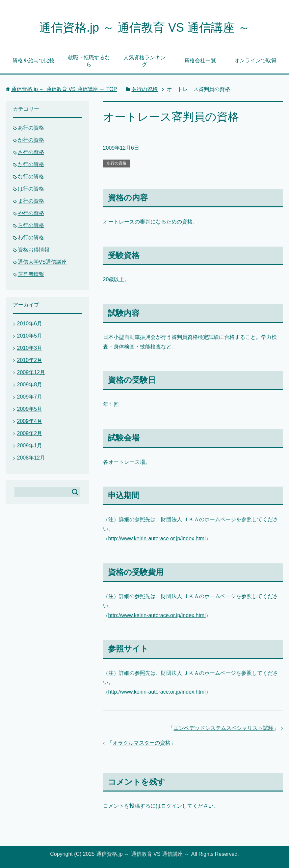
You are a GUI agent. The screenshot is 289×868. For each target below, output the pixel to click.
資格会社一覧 (200, 60)
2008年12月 (31, 458)
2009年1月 (30, 446)
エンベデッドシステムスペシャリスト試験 (223, 728)
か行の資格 (31, 140)
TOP (64, 89)
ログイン (171, 806)
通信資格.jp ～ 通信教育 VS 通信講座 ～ (144, 28)
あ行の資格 (117, 163)
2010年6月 (30, 324)
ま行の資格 (31, 201)
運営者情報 (31, 274)
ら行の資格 (31, 225)
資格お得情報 (34, 250)
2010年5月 (30, 336)
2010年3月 (30, 348)
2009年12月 (31, 372)
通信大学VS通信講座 (42, 262)
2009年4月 (30, 421)
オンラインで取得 (255, 60)
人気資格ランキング (144, 61)
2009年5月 (30, 409)
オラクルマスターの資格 (142, 743)
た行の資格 (31, 164)
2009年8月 (30, 385)
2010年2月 (30, 360)
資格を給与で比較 (34, 60)
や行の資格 (31, 213)
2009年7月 (30, 397)
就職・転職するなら (89, 61)
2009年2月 (30, 433)
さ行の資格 (31, 152)
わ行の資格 (31, 238)
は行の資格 (31, 189)
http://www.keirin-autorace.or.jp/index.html (157, 539)
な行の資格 (31, 177)
